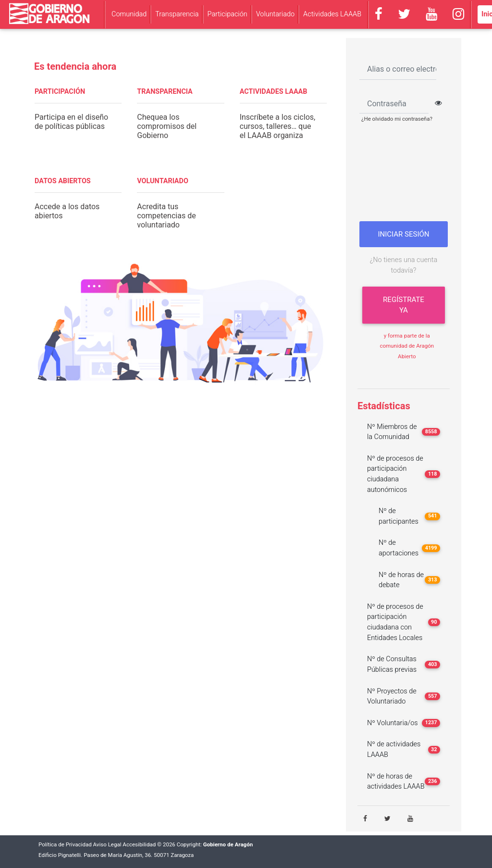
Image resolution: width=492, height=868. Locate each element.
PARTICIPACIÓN (60, 92)
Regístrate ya (404, 305)
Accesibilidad (139, 845)
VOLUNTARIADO (163, 181)
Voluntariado (275, 14)
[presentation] (406, 176)
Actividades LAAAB (332, 14)
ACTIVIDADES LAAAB (274, 92)
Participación (228, 14)
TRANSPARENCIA (165, 92)
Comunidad (129, 14)
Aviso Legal (107, 845)
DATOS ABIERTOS (63, 181)
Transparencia (177, 14)
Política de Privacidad (65, 845)
